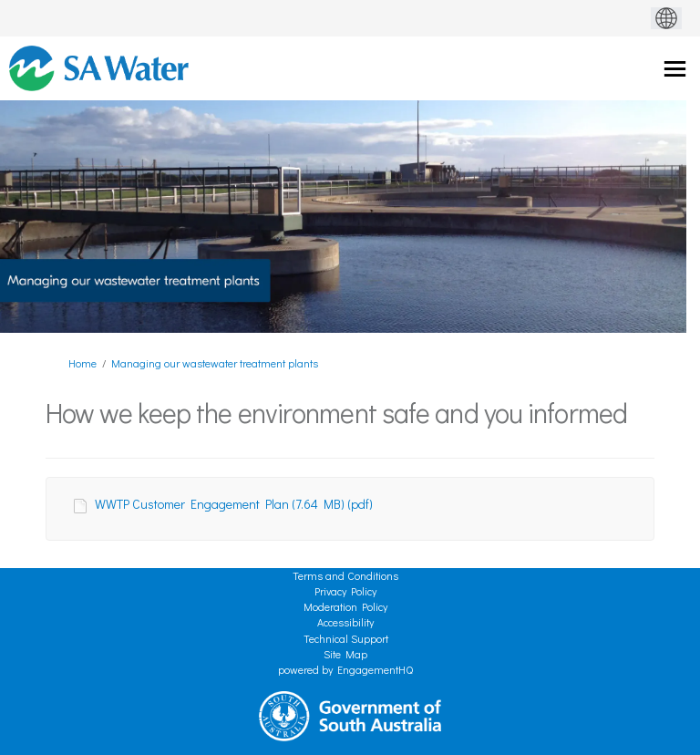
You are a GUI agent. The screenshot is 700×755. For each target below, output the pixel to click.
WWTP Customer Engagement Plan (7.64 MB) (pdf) (234, 504)
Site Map (345, 654)
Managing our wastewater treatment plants (215, 363)
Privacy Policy (345, 591)
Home (82, 363)
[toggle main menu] (675, 69)
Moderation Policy (345, 606)
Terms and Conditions (345, 575)
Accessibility (345, 622)
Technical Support (346, 638)
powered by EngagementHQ (345, 669)
